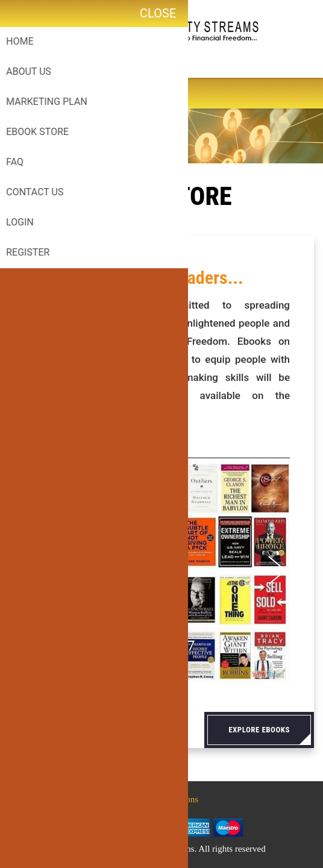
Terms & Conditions (161, 799)
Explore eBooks (259, 730)
